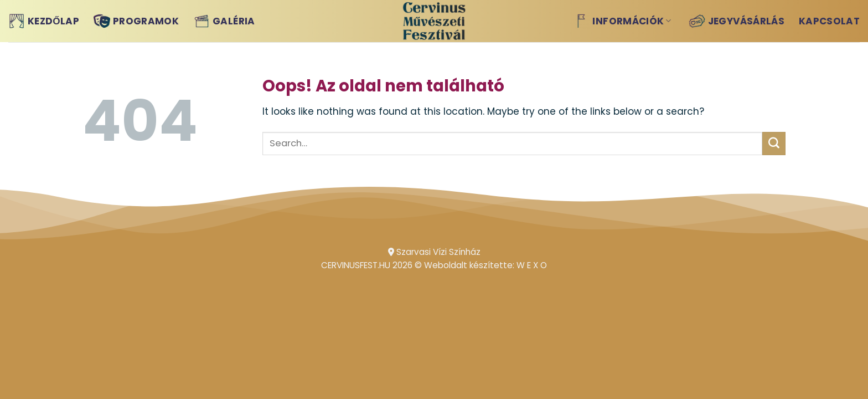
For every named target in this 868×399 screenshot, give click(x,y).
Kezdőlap (44, 21)
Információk (622, 21)
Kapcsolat (829, 21)
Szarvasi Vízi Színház (434, 252)
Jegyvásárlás (737, 21)
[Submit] (774, 144)
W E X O (532, 265)
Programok (136, 21)
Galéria (224, 21)
